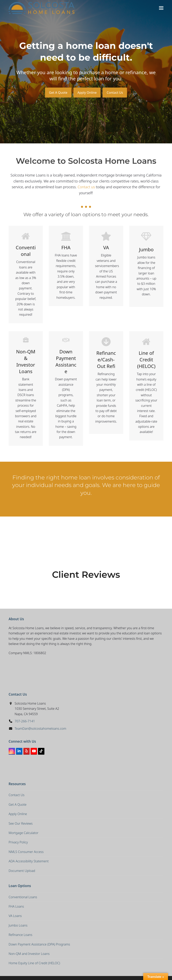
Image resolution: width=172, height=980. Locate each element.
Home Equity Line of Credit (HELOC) (34, 963)
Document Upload (22, 871)
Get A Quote (58, 93)
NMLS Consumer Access (26, 852)
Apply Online (87, 93)
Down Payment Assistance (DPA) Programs (39, 944)
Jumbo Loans (18, 925)
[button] (161, 8)
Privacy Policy (18, 842)
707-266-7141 (25, 721)
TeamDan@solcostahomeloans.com (40, 729)
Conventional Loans (23, 897)
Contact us (86, 187)
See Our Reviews (21, 823)
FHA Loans (16, 906)
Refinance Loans (20, 935)
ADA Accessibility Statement (29, 861)
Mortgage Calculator (23, 833)
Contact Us (115, 93)
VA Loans (15, 916)
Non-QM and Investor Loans (29, 954)
